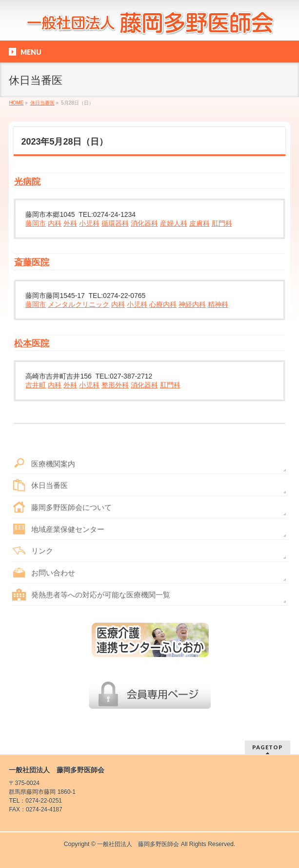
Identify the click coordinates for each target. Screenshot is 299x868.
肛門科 (222, 223)
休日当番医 (50, 485)
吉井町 (36, 385)
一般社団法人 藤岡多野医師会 (138, 844)
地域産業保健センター (68, 529)
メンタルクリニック (79, 304)
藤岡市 (36, 223)
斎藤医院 (32, 262)
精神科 (218, 304)
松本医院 (32, 343)
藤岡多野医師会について (71, 507)
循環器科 (115, 223)
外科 (70, 223)
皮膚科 (199, 223)
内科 (55, 223)
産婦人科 (174, 223)
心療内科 (163, 304)
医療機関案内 (53, 464)
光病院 (27, 182)
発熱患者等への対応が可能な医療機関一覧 (101, 595)
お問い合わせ (53, 573)
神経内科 (192, 304)
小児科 (89, 223)
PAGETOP (268, 747)
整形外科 (115, 385)
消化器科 (144, 223)
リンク (42, 551)
